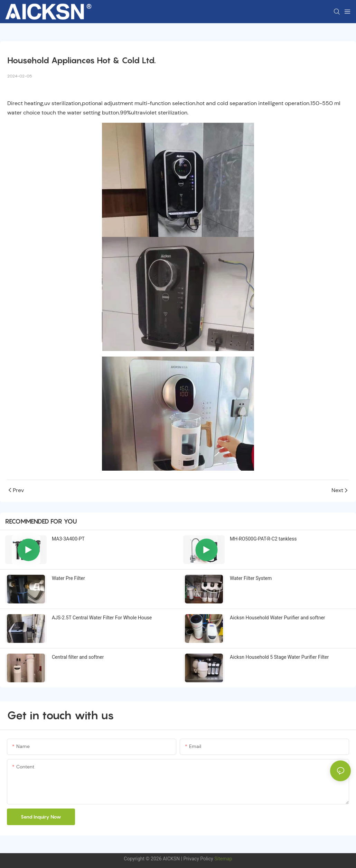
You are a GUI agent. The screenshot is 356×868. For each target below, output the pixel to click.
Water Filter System (251, 578)
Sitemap (223, 859)
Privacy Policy (198, 859)
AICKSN (171, 859)
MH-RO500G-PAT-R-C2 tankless (263, 539)
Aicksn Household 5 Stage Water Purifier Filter (279, 657)
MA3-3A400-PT (68, 539)
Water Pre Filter (68, 578)
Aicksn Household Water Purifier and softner (278, 618)
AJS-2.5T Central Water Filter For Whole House (102, 618)
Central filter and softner (78, 657)
